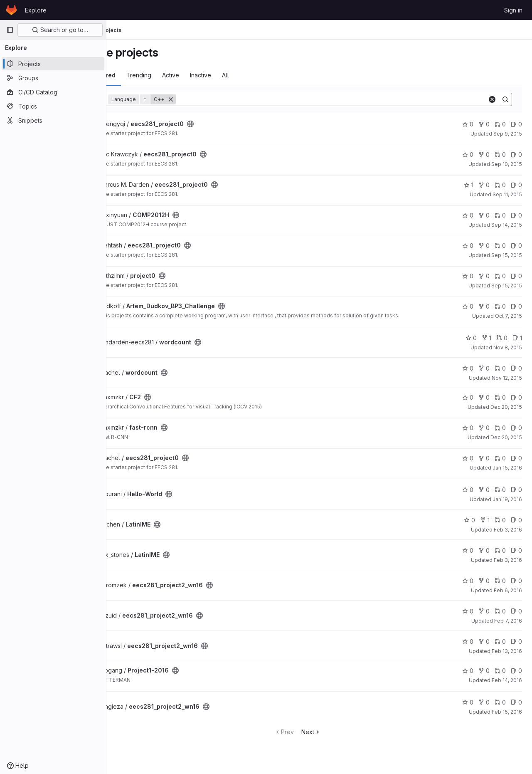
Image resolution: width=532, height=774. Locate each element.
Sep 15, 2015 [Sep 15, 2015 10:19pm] (507, 286)
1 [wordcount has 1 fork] (486, 343)
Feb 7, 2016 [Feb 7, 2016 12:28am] (508, 626)
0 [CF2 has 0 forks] (484, 402)
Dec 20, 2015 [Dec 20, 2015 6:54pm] (506, 442)
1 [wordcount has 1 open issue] (517, 343)
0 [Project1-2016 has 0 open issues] (516, 676)
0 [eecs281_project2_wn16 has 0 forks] (484, 586)
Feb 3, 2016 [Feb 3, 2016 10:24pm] (508, 535)
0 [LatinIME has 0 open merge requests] (500, 525)
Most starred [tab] (140, 75)
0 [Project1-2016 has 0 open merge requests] (500, 676)
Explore (36, 10)
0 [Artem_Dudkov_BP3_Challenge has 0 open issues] (516, 306)
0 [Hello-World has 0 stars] (468, 495)
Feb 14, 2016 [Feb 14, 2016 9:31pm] (507, 685)
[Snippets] (53, 120)
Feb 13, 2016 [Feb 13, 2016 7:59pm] (507, 656)
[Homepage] (11, 10)
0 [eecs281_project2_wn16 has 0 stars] (468, 586)
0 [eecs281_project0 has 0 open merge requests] (500, 124)
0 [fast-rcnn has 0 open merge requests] (500, 433)
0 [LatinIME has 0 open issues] (516, 525)
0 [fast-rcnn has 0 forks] (484, 433)
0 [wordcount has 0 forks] (484, 373)
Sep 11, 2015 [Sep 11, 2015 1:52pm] (507, 194)
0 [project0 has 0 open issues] (516, 276)
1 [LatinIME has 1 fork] (485, 525)
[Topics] (53, 106)
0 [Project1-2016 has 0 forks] (484, 676)
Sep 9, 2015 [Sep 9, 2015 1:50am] (508, 134)
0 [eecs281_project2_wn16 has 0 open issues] (516, 586)
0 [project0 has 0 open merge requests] (500, 276)
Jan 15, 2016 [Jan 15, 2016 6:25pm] (507, 473)
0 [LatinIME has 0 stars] (469, 525)
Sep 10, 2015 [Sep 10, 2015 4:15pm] (507, 164)
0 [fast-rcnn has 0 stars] (468, 433)
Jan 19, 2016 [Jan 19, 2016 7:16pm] (507, 504)
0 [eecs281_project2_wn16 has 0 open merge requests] (500, 586)
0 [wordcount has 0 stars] (471, 343)
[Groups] (53, 78)
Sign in (513, 10)
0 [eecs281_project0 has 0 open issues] (516, 124)
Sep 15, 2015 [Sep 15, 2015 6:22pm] (507, 255)
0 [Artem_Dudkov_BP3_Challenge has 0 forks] (484, 306)
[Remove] (214, 99)
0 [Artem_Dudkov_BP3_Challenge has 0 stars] (468, 306)
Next (333, 737)
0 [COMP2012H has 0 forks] (484, 215)
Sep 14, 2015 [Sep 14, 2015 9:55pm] (507, 225)
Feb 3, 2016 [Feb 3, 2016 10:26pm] (508, 565)
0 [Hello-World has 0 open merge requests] (500, 495)
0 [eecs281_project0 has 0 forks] (484, 124)
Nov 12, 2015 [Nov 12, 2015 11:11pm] (507, 383)
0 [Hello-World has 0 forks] (484, 495)
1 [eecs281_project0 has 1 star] (469, 185)
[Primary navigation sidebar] (10, 30)
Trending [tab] (182, 75)
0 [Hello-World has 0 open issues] (516, 495)
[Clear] (492, 99)
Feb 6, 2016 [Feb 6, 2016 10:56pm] (508, 595)
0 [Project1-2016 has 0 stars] (468, 676)
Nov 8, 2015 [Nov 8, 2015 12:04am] (508, 352)
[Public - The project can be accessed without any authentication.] (234, 124)
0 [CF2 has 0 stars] (468, 402)
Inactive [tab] (244, 75)
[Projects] (53, 64)
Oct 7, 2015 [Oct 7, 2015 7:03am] (509, 316)
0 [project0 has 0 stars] (468, 276)
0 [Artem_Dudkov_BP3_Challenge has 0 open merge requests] (500, 306)
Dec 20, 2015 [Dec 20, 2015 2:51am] (506, 412)
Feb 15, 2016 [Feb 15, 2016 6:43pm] (507, 717)
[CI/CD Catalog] (53, 92)
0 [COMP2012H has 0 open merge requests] (500, 215)
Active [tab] (214, 75)
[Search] (353, 99)
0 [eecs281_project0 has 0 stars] (468, 124)
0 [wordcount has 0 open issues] (516, 373)
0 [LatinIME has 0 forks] (484, 555)
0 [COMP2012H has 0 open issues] (516, 215)
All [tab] (269, 75)
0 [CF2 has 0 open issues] (516, 402)
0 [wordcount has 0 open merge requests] (502, 343)
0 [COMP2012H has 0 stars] (468, 215)
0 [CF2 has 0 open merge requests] (500, 402)
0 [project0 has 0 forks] (484, 276)
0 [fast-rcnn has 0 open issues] (516, 433)
